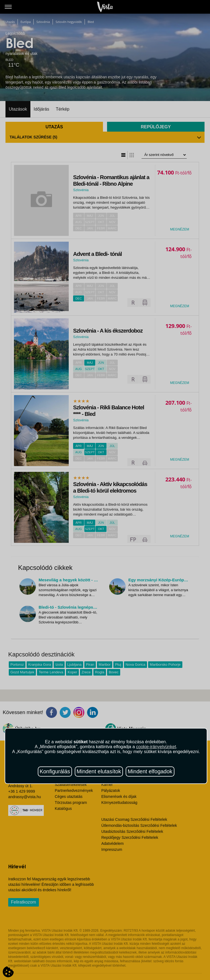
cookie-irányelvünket (156, 747)
